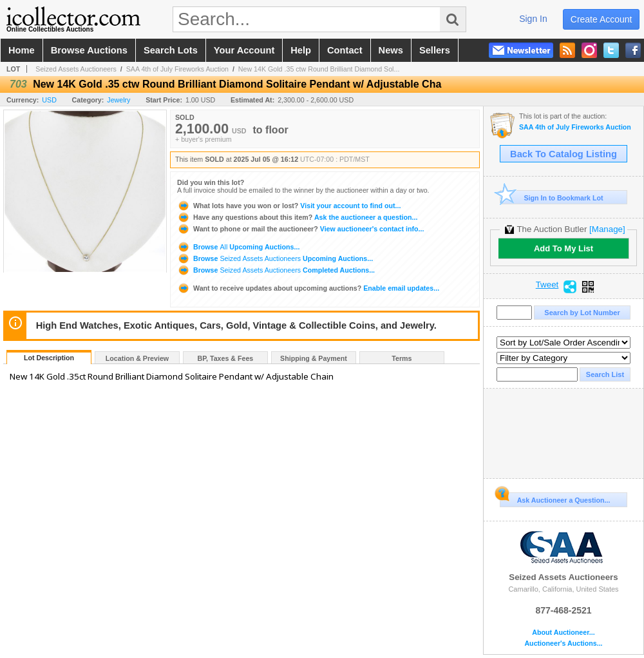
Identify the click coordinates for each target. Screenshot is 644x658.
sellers (435, 50)
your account (244, 50)
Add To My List (563, 248)
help (301, 50)
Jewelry (118, 100)
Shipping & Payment (314, 358)
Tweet (547, 285)
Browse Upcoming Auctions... (238, 247)
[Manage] (607, 229)
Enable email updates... (308, 288)
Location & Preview (137, 358)
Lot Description (49, 358)
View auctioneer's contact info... (300, 229)
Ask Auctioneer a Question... (555, 498)
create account (601, 19)
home (22, 50)
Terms (402, 358)
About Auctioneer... (563, 633)
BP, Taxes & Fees (226, 358)
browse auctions (89, 50)
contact (345, 50)
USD (49, 100)
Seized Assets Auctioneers (76, 69)
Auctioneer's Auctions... (563, 643)
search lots (171, 50)
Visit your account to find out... (289, 206)
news (391, 50)
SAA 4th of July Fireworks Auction (177, 69)
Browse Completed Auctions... (276, 270)
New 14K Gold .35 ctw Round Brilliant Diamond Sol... (319, 69)
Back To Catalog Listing (563, 154)
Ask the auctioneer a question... (297, 217)
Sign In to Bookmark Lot (552, 198)
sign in (533, 19)
